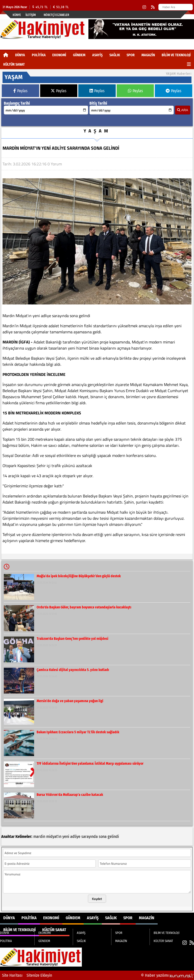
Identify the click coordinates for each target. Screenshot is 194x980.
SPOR (131, 55)
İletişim (31, 15)
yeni (66, 837)
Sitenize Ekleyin (39, 975)
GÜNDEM (79, 55)
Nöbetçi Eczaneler (56, 15)
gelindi (113, 837)
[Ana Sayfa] (6, 55)
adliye (75, 837)
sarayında (90, 837)
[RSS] (153, 7)
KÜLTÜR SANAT (14, 64)
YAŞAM (97, 131)
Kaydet (97, 899)
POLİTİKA (39, 55)
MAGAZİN (148, 55)
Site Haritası (12, 975)
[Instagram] (144, 7)
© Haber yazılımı (167, 975)
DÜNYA (20, 55)
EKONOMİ (59, 55)
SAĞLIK (115, 55)
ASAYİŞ (97, 55)
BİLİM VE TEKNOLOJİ (176, 55)
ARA (183, 110)
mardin (39, 837)
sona (103, 837)
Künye (17, 15)
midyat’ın (54, 837)
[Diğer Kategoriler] (189, 64)
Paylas (20, 91)
